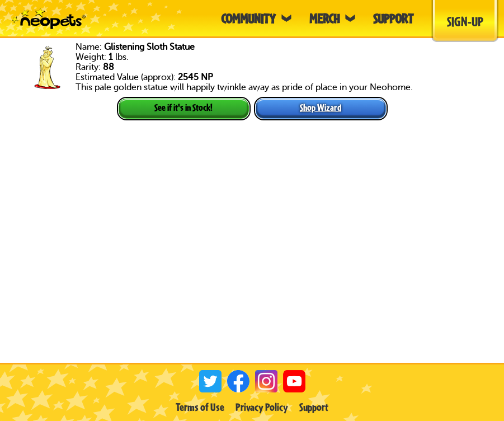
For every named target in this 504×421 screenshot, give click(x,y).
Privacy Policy (262, 407)
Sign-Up (465, 21)
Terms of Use (200, 407)
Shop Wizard (321, 107)
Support (314, 407)
